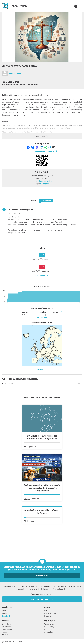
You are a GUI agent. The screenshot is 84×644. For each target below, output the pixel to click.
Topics (5, 632)
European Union (45, 181)
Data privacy (49, 627)
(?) (61, 312)
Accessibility (49, 632)
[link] (80, 6)
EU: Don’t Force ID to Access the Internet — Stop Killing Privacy (42, 437)
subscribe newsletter (42, 599)
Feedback (6, 616)
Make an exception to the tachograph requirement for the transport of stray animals (42, 488)
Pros (42, 255)
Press (4, 613)
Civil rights (45, 184)
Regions (5, 634)
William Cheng (15, 73)
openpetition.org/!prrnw (46, 151)
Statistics (40, 370)
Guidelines (6, 624)
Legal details (49, 629)
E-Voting (48, 616)
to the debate (40, 276)
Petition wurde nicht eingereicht (21, 210)
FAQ (46, 611)
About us (6, 611)
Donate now (42, 575)
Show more (42, 136)
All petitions (7, 627)
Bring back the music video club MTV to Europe (42, 539)
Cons (42, 267)
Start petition (7, 629)
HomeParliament (51, 613)
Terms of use (49, 624)
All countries (42, 318)
